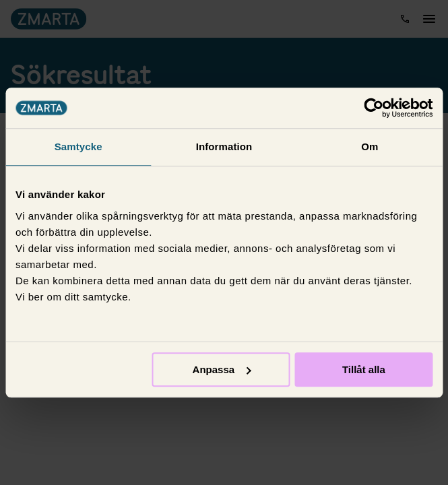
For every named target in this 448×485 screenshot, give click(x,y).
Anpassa (222, 369)
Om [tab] (370, 147)
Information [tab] (224, 147)
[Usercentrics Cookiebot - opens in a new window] (374, 108)
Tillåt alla (364, 369)
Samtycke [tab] (78, 147)
